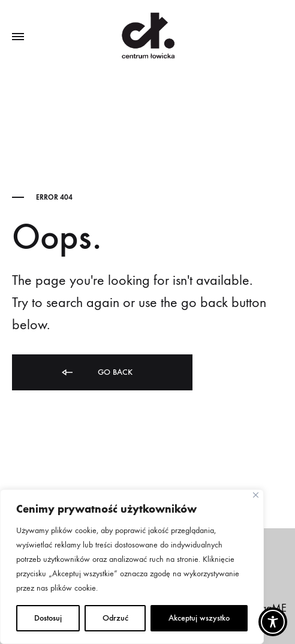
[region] (132, 567)
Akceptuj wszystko (199, 618)
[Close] (256, 495)
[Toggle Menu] (18, 37)
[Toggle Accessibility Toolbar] (273, 622)
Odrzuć (115, 618)
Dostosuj (48, 618)
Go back (96, 373)
